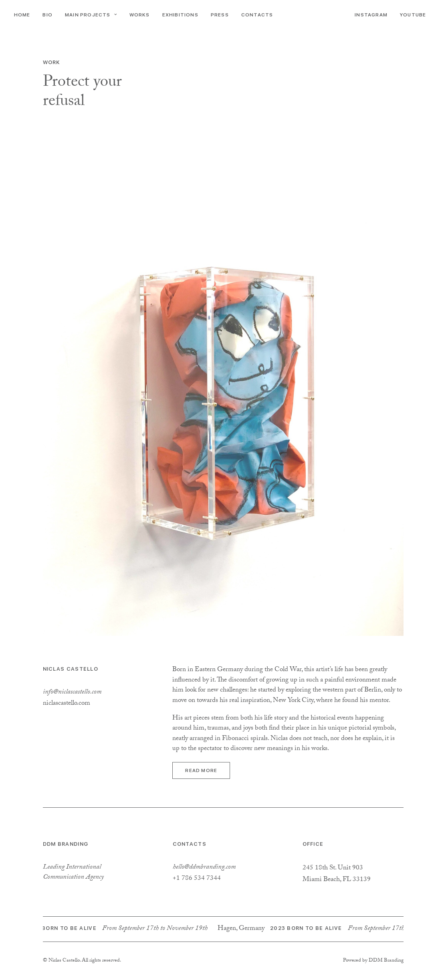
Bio (47, 15)
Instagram (371, 15)
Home (22, 15)
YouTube (413, 15)
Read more (201, 771)
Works (140, 15)
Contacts (257, 15)
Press (220, 15)
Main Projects (91, 15)
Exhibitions (180, 15)
